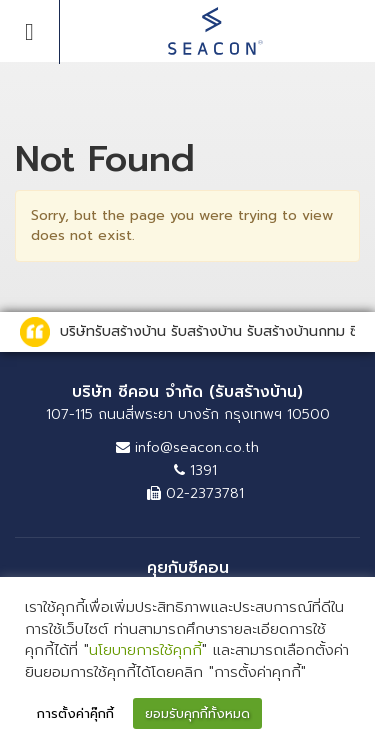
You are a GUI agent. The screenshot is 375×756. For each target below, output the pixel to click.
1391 (195, 470)
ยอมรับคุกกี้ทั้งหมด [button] (197, 713)
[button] (336, 715)
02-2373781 (195, 493)
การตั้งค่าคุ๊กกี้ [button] (75, 713)
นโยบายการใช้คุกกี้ (145, 650)
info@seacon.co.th (187, 447)
